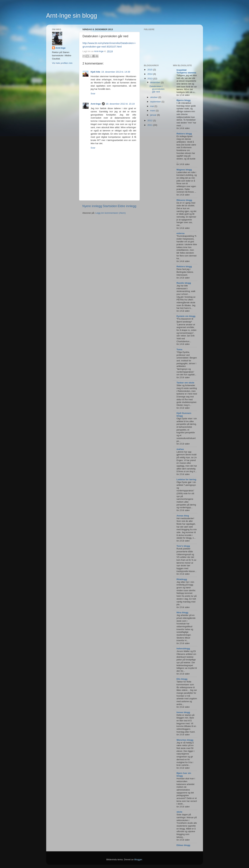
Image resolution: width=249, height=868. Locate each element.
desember (156, 82)
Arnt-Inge (96, 104)
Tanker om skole (185, 383)
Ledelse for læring (186, 479)
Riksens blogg (184, 200)
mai (152, 106)
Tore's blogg (183, 546)
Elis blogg (182, 679)
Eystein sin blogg (186, 316)
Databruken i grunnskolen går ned (157, 89)
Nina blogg (182, 612)
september (156, 102)
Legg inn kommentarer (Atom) (111, 213)
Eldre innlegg (127, 206)
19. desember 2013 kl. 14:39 (116, 72)
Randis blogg (184, 283)
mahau (180, 449)
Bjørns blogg (184, 100)
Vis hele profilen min (62, 63)
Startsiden (110, 206)
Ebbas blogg (183, 845)
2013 (150, 79)
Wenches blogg (185, 740)
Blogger (138, 859)
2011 (150, 125)
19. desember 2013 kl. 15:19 (120, 104)
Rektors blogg (184, 134)
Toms (179, 349)
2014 (150, 74)
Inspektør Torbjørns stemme (186, 71)
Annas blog (183, 516)
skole (179, 812)
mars (153, 111)
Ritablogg (182, 579)
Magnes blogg (184, 170)
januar (154, 115)
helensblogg (183, 649)
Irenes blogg (183, 712)
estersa (180, 233)
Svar (93, 94)
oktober (154, 97)
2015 (150, 70)
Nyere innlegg (92, 206)
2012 (150, 120)
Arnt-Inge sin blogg (72, 16)
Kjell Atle (96, 72)
